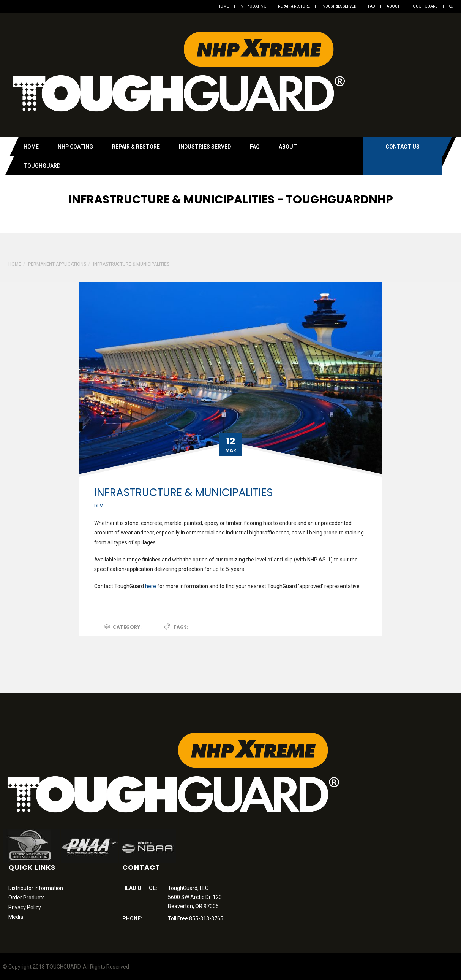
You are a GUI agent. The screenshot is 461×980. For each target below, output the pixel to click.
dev (99, 506)
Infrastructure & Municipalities (184, 492)
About (393, 6)
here (151, 586)
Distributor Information (36, 888)
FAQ (372, 6)
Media (16, 917)
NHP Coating (253, 6)
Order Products (27, 898)
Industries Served (339, 6)
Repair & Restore (294, 6)
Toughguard (424, 6)
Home (223, 6)
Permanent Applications (57, 264)
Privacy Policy (25, 907)
